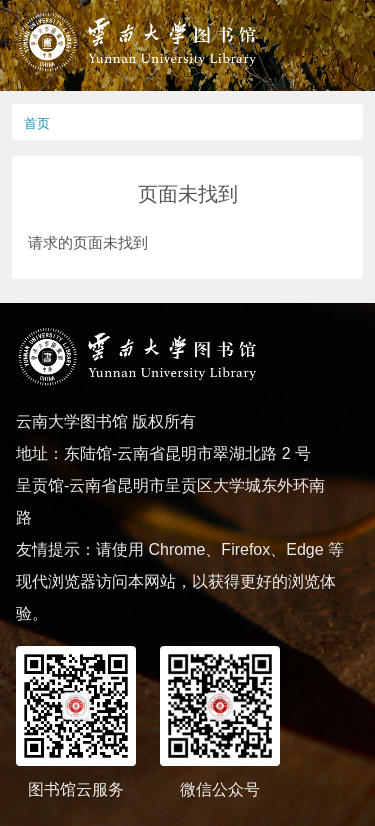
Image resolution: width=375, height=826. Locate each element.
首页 (37, 123)
